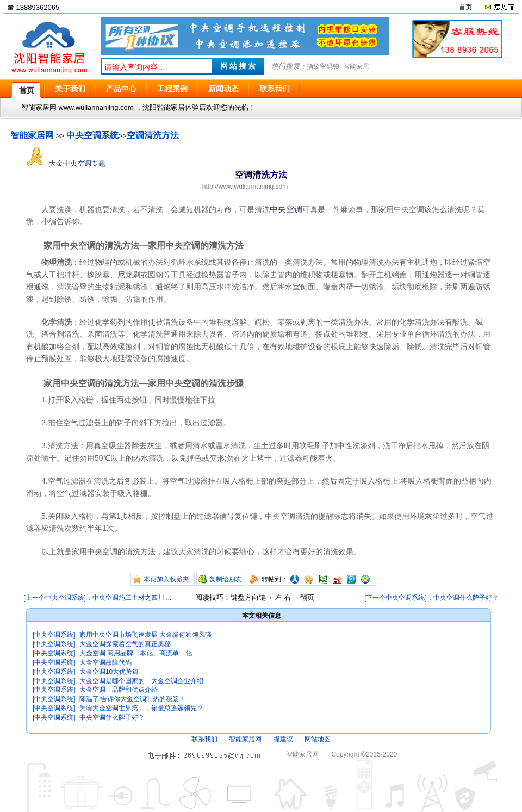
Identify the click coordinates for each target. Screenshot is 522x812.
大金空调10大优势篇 (109, 672)
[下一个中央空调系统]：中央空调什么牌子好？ (431, 598)
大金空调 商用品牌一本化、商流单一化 (136, 653)
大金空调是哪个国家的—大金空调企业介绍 (141, 681)
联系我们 (204, 739)
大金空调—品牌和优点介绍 (119, 690)
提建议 (283, 739)
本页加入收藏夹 (166, 579)
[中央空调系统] (54, 635)
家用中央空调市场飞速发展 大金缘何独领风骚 (145, 635)
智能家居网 (32, 135)
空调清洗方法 (153, 135)
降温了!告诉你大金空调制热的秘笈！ (132, 699)
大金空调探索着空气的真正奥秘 (125, 644)
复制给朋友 (226, 579)
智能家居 (356, 66)
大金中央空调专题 (66, 163)
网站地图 (318, 739)
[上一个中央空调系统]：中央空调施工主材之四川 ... (97, 598)
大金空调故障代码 (105, 662)
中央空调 (286, 209)
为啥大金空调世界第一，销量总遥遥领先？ (141, 708)
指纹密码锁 (323, 66)
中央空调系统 (92, 135)
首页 (465, 7)
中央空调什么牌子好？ (112, 717)
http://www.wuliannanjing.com (245, 187)
